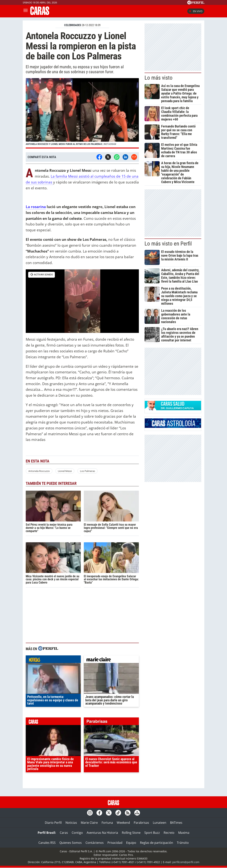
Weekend (123, 823)
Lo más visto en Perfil (168, 244)
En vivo (196, 11)
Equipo (131, 843)
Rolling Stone (131, 833)
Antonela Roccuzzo (39, 471)
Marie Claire (89, 823)
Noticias (71, 823)
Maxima (184, 833)
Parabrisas (141, 823)
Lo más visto (159, 78)
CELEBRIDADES (73, 25)
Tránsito (183, 843)
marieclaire (111, 660)
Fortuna (107, 823)
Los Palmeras (87, 471)
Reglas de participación (157, 843)
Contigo (77, 833)
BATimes (176, 823)
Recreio (169, 833)
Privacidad (115, 843)
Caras (64, 833)
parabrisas (111, 722)
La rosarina (36, 207)
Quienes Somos (71, 843)
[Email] (134, 157)
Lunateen (160, 823)
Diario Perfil (53, 823)
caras (53, 722)
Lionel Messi (65, 471)
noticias (53, 660)
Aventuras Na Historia (102, 833)
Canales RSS (47, 843)
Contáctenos (95, 843)
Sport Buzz (152, 833)
